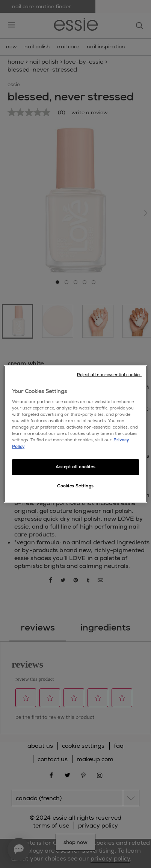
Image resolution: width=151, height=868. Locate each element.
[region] (75, 434)
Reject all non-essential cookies (109, 375)
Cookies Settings (75, 486)
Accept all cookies (75, 467)
